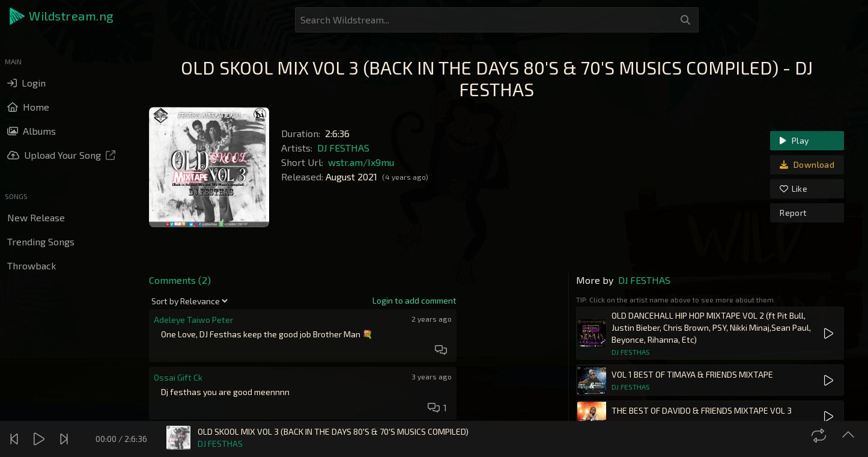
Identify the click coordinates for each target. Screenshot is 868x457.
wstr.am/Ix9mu (361, 162)
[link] (414, 301)
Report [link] (793, 213)
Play (794, 140)
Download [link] (807, 164)
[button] (62, 16)
